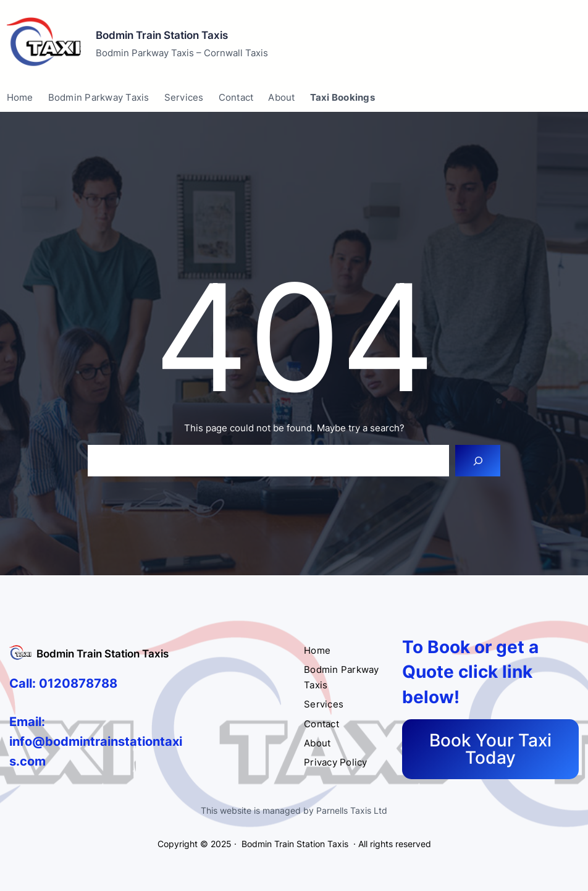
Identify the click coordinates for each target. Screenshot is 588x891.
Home (20, 97)
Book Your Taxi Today (490, 749)
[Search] (478, 461)
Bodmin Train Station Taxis (162, 35)
